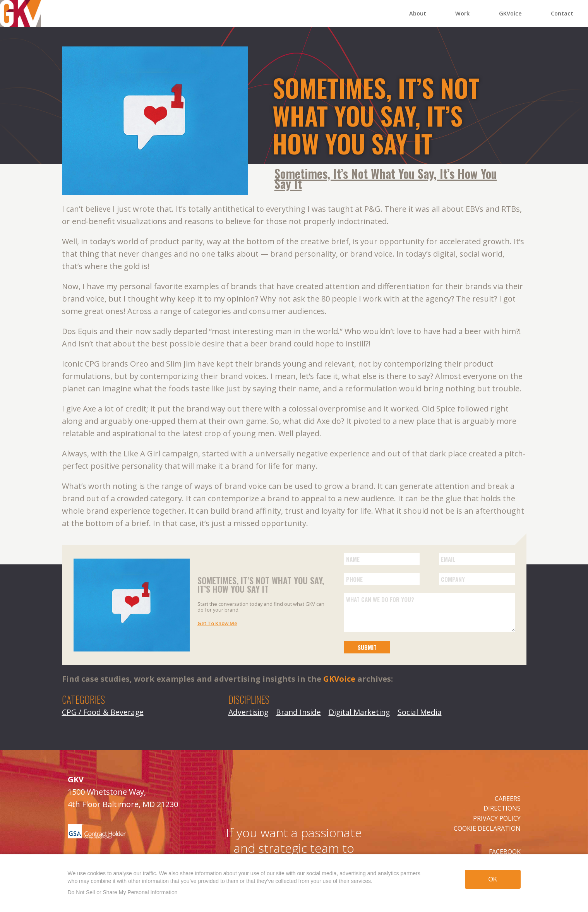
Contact (562, 13)
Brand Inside (298, 712)
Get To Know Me (217, 623)
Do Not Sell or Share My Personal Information (123, 892)
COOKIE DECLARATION (487, 828)
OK (493, 879)
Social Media (420, 712)
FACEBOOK (505, 852)
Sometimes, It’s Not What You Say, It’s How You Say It (386, 179)
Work (462, 13)
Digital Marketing (359, 712)
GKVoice (510, 13)
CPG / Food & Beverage (103, 712)
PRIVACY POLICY (497, 818)
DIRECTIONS (502, 808)
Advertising (248, 712)
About (418, 13)
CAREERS (508, 799)
